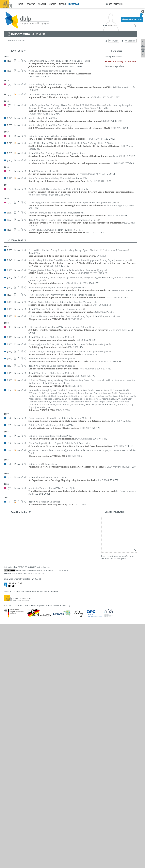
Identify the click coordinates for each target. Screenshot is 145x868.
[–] (109, 51)
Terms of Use (17, 573)
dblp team (47, 567)
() (121, 87)
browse (31, 4)
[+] (9, 512)
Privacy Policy (30, 573)
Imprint (41, 573)
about (52, 4)
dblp (21, 4)
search (42, 4)
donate (74, 4)
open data (41, 570)
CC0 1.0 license (60, 570)
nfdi (61, 4)
